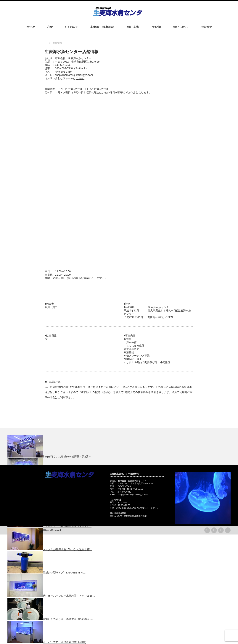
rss (207, 530)
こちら (80, 78)
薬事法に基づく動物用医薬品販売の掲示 (128, 516)
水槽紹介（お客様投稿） (103, 27)
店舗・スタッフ (181, 27)
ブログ (50, 27)
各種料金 (157, 27)
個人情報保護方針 (118, 513)
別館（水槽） (134, 27)
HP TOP (30, 27)
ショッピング (72, 27)
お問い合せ (206, 27)
